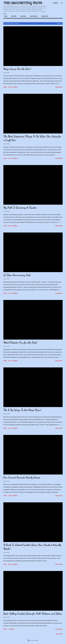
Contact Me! (44, 16)
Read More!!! (59, 87)
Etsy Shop (22, 16)
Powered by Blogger (33, 640)
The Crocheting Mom (23, 3)
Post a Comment (13, 87)
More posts (59, 634)
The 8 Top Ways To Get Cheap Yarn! (22, 410)
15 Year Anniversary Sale (17, 275)
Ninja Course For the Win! (17, 69)
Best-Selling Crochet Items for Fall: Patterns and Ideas (33, 614)
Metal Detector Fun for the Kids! (20, 342)
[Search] (56, 3)
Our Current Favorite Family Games (22, 477)
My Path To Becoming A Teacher (20, 208)
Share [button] (5, 87)
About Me (13, 16)
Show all (59, 23)
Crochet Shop (33, 16)
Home (5, 16)
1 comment (11, 629)
